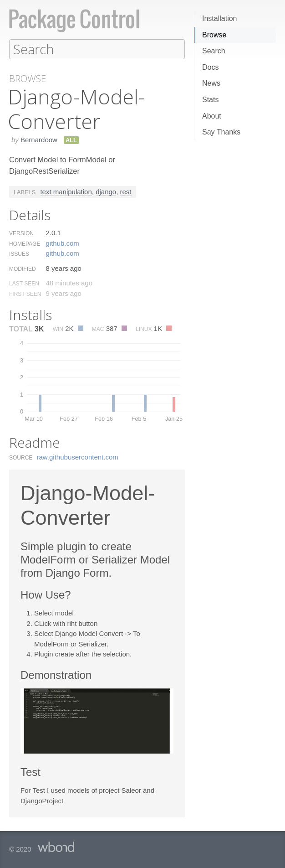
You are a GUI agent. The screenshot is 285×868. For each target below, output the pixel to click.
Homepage (25, 243)
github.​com (62, 243)
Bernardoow (39, 139)
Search (214, 51)
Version (21, 233)
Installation (220, 18)
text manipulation (66, 191)
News (211, 83)
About (212, 116)
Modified (23, 269)
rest (126, 191)
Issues (19, 253)
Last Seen (24, 283)
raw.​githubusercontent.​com (78, 457)
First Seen (25, 294)
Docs (210, 67)
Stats (210, 100)
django (106, 191)
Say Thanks (221, 132)
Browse (214, 35)
